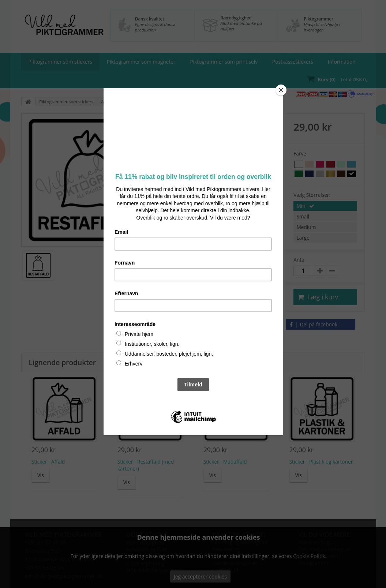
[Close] (281, 90)
